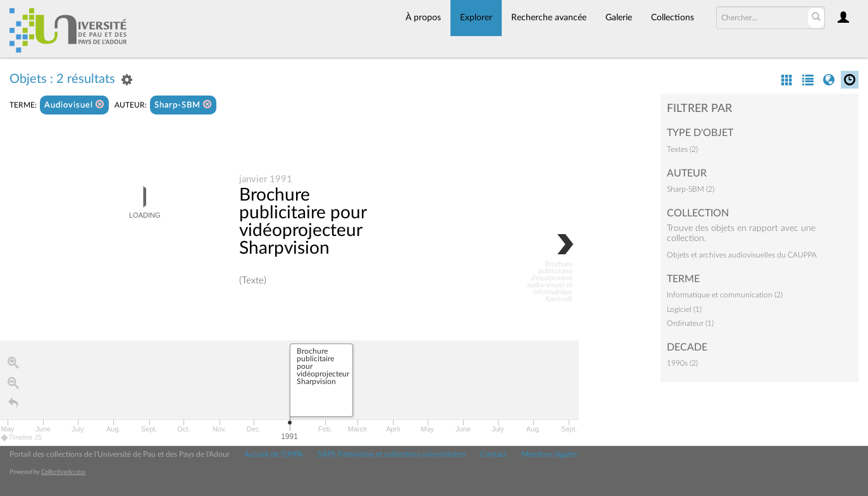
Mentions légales (549, 454)
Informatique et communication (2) (725, 295)
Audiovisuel (74, 105)
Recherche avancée (549, 18)
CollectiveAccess (63, 472)
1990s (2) (682, 363)
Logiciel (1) (684, 309)
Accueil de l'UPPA (274, 454)
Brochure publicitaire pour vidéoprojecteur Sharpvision (303, 221)
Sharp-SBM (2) (691, 189)
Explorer (476, 18)
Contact (493, 454)
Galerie (619, 18)
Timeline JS (22, 437)
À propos (423, 18)
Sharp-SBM (183, 105)
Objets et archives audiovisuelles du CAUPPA (742, 255)
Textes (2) (682, 149)
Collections (673, 18)
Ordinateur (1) (690, 323)
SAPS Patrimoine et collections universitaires (392, 454)
